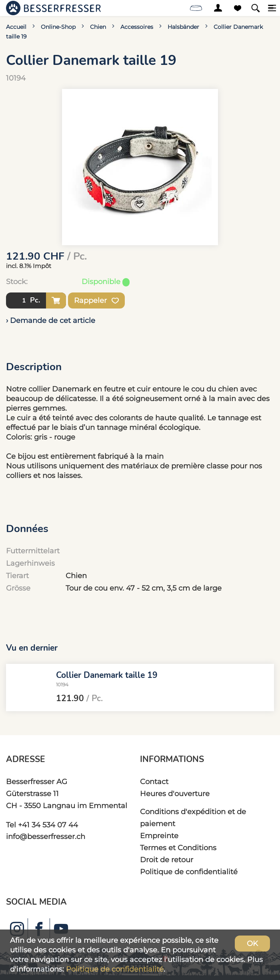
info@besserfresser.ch (46, 836)
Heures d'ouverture (175, 793)
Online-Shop (58, 27)
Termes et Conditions (178, 848)
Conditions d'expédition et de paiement (193, 818)
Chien (98, 27)
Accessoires (137, 27)
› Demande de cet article (51, 320)
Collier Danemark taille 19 (107, 675)
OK (252, 943)
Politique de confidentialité (189, 872)
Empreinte (159, 836)
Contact (154, 781)
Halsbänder (183, 27)
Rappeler (96, 300)
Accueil (16, 27)
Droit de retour (167, 860)
